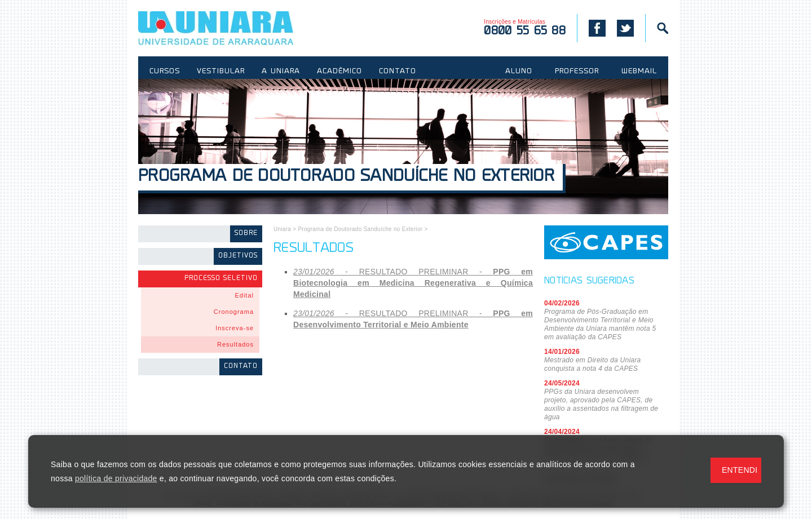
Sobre (246, 234)
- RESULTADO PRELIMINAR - (413, 283)
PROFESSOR (577, 72)
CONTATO (398, 72)
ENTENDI (740, 470)
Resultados (235, 344)
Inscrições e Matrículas (525, 28)
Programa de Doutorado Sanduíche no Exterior (346, 177)
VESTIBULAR (221, 72)
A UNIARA (281, 72)
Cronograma (234, 312)
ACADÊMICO (339, 72)
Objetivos (238, 256)
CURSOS (165, 72)
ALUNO (519, 72)
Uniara (282, 229)
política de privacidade (116, 478)
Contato (241, 367)
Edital (244, 295)
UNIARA (232, 28)
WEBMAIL (639, 72)
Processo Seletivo (221, 279)
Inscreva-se (235, 328)
